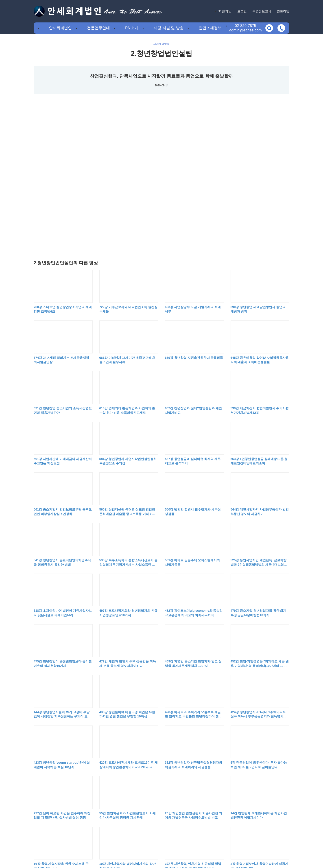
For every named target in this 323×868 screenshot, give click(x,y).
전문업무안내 (98, 28)
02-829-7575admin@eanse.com (246, 28)
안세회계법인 (60, 28)
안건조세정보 (210, 28)
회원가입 (225, 11)
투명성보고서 (262, 11)
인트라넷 (283, 11)
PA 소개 (132, 28)
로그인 (242, 11)
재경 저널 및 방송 (169, 28)
